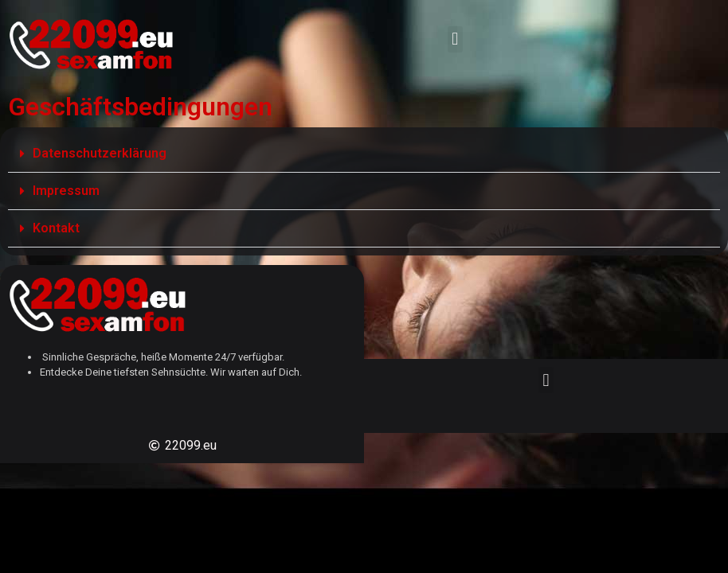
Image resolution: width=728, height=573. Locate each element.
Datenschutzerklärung (100, 153)
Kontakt (56, 228)
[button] (455, 39)
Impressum (66, 191)
